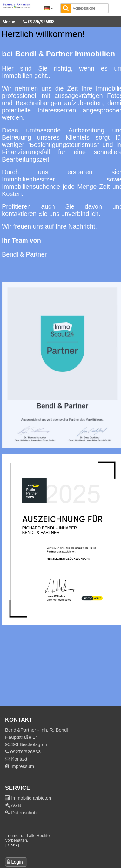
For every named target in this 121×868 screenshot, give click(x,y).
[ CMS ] (12, 845)
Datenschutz (24, 812)
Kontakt (16, 759)
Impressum (20, 766)
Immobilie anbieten (31, 798)
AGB (15, 805)
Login (17, 862)
